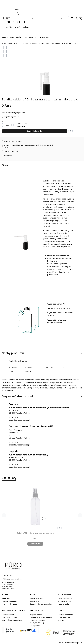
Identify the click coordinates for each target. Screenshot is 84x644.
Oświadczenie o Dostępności (41, 617)
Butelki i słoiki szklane (38, 599)
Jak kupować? (35, 626)
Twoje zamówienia (65, 599)
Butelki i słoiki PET (36, 601)
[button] (66, 19)
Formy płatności (8, 615)
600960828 (14, 417)
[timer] (18, 19)
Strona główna (7, 43)
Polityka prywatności (38, 620)
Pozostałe (35, 43)
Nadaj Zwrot (6, 599)
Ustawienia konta (64, 601)
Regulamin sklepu (36, 615)
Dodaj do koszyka (35, 131)
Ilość (3, 121)
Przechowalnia (63, 604)
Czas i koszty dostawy (10, 617)
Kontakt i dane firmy (66, 615)
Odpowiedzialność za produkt (41, 604)
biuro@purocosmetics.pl (19, 420)
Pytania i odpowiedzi (9, 604)
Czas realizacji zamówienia (12, 620)
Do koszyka (35, 544)
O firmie (61, 620)
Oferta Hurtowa (64, 617)
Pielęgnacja (25, 43)
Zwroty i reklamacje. (9, 601)
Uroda (16, 43)
